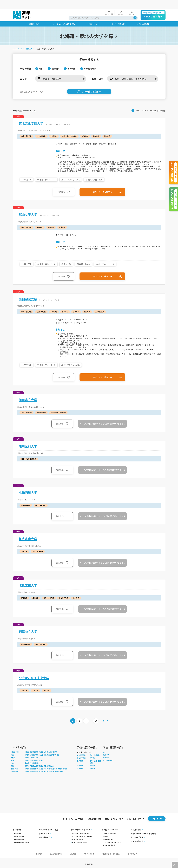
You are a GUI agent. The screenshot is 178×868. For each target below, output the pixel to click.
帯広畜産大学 (28, 549)
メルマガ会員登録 (109, 856)
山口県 (46, 779)
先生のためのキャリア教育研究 (143, 844)
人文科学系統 (81, 766)
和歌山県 (51, 776)
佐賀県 (32, 782)
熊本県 (41, 782)
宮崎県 (51, 782)
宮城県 (41, 763)
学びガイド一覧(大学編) (80, 844)
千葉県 (46, 765)
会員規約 (106, 847)
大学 (105, 763)
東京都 (51, 765)
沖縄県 (61, 782)
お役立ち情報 (136, 840)
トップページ (17, 40)
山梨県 (32, 768)
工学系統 (80, 772)
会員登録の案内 (108, 850)
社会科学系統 (81, 769)
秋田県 (46, 763)
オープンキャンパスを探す (49, 840)
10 (96, 731)
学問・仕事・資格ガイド (81, 840)
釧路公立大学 (28, 641)
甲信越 (13, 768)
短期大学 (106, 765)
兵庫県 (41, 776)
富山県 (27, 774)
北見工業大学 (28, 595)
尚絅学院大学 (28, 299)
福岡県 (27, 782)
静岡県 (27, 771)
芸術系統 (93, 779)
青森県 (32, 763)
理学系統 (93, 769)
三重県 (41, 771)
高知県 (65, 779)
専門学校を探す (19, 850)
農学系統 (80, 776)
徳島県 (51, 779)
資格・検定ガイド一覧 (80, 853)
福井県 (36, 774)
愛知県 (32, 771)
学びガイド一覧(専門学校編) (82, 847)
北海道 (27, 763)
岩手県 (36, 763)
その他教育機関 (108, 771)
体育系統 (80, 779)
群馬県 (36, 765)
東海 (12, 771)
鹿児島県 (56, 782)
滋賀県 (27, 776)
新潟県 (27, 768)
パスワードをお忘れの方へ (112, 853)
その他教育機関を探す (21, 853)
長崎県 (36, 782)
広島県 (41, 779)
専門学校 (106, 768)
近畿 (12, 776)
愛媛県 (60, 779)
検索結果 (29, 40)
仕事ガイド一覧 (77, 850)
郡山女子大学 (28, 214)
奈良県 (46, 776)
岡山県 (36, 779)
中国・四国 (14, 779)
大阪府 (36, 776)
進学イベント (44, 844)
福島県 (55, 763)
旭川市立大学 (28, 410)
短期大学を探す (19, 847)
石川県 (32, 774)
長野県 (36, 768)
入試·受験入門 (44, 848)
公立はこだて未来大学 (34, 688)
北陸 (12, 774)
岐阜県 (36, 771)
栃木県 (32, 765)
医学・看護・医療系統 (95, 772)
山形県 (51, 763)
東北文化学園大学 (31, 115)
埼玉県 (41, 765)
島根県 (32, 779)
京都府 (32, 776)
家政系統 (93, 776)
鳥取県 (27, 779)
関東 (12, 765)
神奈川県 (56, 765)
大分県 (46, 782)
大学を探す (18, 844)
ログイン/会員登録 (109, 844)
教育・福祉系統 (95, 766)
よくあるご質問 (137, 848)
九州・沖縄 (14, 782)
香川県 (55, 779)
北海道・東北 (15, 763)
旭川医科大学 (28, 456)
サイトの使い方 (137, 852)
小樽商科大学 (28, 502)
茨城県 (27, 765)
